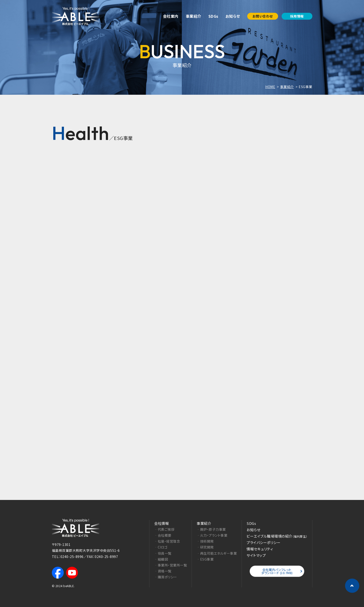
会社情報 (162, 523)
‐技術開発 (205, 541)
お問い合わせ (263, 16)
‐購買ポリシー (166, 577)
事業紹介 (193, 16)
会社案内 (171, 16)
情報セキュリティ (260, 549)
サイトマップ (256, 555)
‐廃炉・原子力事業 (211, 529)
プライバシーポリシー (263, 542)
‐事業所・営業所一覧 (171, 565)
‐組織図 (161, 559)
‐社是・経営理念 (167, 541)
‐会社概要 (163, 535)
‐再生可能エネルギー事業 (217, 553)
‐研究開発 (205, 547)
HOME (270, 87)
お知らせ (233, 16)
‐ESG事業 (205, 559)
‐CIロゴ (161, 547)
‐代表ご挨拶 (164, 529)
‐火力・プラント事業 (212, 535)
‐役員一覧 (163, 553)
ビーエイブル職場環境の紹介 (277, 536)
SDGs (213, 16)
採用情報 (297, 16)
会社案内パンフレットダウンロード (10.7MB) (277, 571)
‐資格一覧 (163, 571)
